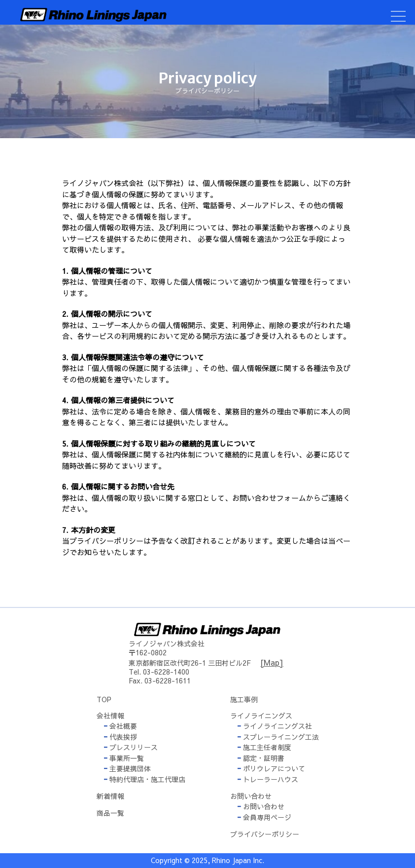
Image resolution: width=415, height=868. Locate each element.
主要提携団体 (127, 768)
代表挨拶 (120, 737)
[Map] (272, 662)
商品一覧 (110, 813)
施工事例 (244, 699)
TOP (104, 699)
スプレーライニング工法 (278, 737)
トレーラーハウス (268, 779)
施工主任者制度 (264, 747)
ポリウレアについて (271, 768)
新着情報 (110, 796)
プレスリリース (131, 747)
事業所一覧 (124, 758)
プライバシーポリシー (265, 834)
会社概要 (120, 726)
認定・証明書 (261, 758)
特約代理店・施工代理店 (144, 779)
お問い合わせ (261, 806)
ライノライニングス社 (275, 726)
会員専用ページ (264, 817)
